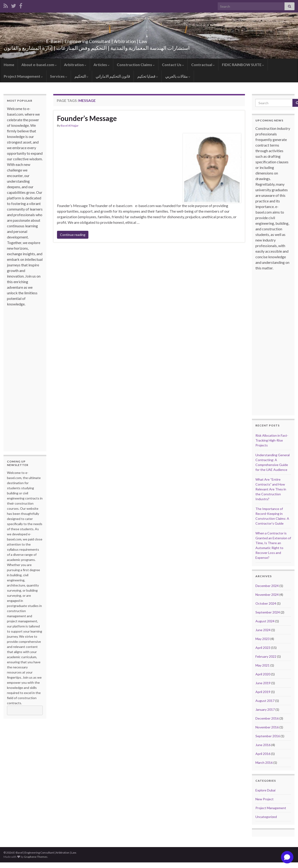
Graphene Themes (36, 857)
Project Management (23, 76)
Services (59, 76)
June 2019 (263, 683)
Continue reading (73, 235)
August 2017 (265, 701)
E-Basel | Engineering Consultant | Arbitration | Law (97, 40)
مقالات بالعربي (178, 76)
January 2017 (265, 709)
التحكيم (81, 76)
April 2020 (263, 674)
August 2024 (265, 621)
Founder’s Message (87, 118)
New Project (265, 799)
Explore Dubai (265, 790)
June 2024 (263, 630)
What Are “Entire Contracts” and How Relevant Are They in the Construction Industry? (271, 489)
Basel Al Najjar (70, 126)
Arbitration (75, 65)
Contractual (203, 65)
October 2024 (266, 603)
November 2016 (267, 727)
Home (9, 65)
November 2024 (267, 595)
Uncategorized (266, 817)
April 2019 (263, 692)
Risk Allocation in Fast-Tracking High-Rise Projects (272, 440)
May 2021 (263, 665)
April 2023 (263, 648)
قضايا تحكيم (148, 76)
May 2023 (263, 639)
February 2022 (266, 656)
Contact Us (173, 65)
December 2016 (267, 718)
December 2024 (267, 586)
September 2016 (268, 736)
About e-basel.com (39, 65)
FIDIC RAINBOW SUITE (243, 65)
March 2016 (264, 762)
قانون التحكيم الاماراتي (113, 76)
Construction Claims (136, 65)
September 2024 (268, 612)
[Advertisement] (26, 377)
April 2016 (263, 754)
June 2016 (263, 745)
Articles (102, 65)
